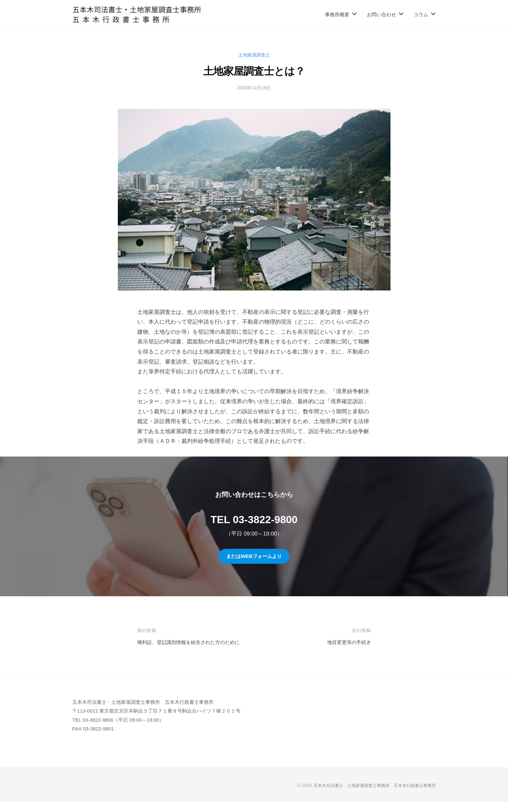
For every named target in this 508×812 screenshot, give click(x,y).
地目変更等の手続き (346, 642)
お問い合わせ (381, 14)
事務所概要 (337, 14)
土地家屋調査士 (254, 55)
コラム (421, 14)
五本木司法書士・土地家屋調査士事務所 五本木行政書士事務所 (370, 795)
